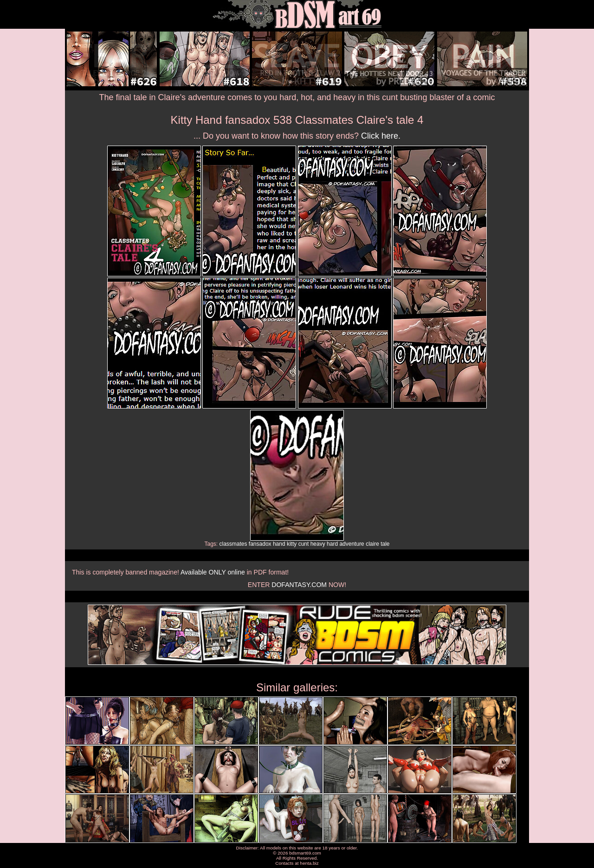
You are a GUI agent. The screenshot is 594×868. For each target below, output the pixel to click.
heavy (318, 544)
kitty (292, 544)
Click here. (381, 136)
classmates (233, 544)
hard (332, 544)
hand (279, 544)
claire (372, 544)
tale (385, 544)
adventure (352, 544)
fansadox (260, 544)
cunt (304, 544)
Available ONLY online (213, 572)
